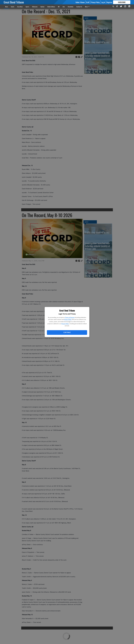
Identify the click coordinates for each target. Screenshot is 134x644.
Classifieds (71, 7)
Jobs (64, 7)
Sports (27, 7)
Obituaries (35, 7)
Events (13, 7)
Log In (103, 2)
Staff (88, 2)
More (88, 7)
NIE (59, 7)
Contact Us (79, 7)
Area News (20, 7)
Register (109, 2)
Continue (67, 332)
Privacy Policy (68, 319)
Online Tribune (80, 2)
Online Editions (51, 7)
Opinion (42, 7)
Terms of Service (70, 317)
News (7, 7)
